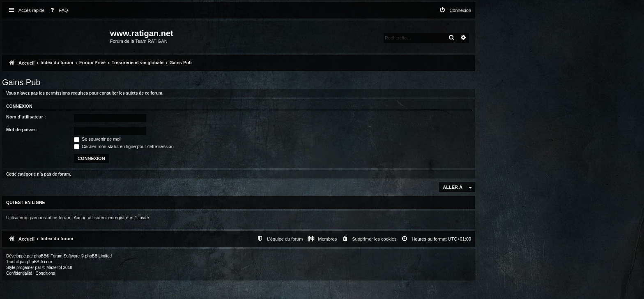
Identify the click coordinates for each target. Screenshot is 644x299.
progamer (25, 268)
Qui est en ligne (26, 202)
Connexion (19, 106)
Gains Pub (21, 82)
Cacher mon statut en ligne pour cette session (124, 146)
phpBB (40, 256)
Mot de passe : (22, 130)
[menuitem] (57, 10)
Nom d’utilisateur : (26, 117)
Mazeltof (54, 268)
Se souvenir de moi (97, 139)
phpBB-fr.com (40, 262)
